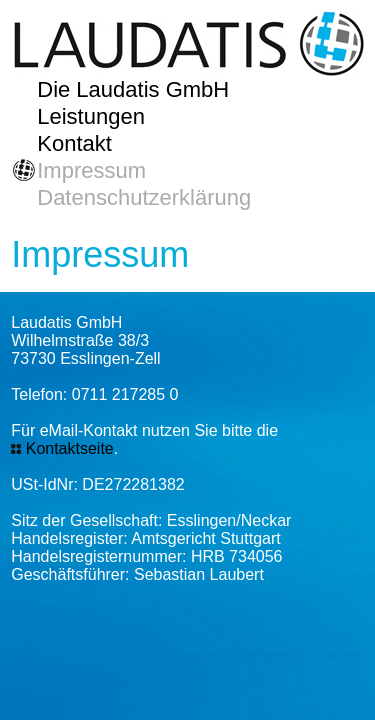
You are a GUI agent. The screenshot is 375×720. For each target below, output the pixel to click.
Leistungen (91, 116)
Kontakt (74, 143)
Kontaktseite (70, 448)
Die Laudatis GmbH (133, 89)
